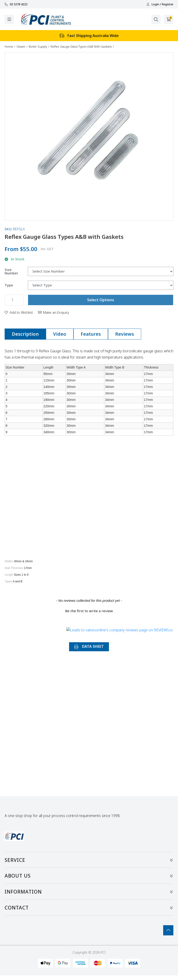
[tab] (25, 334)
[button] (19, 312)
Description (25, 334)
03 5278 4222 (16, 4)
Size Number (11, 271)
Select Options (101, 300)
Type (9, 285)
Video (60, 334)
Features (91, 334)
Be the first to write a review (89, 611)
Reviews (125, 334)
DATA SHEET (89, 646)
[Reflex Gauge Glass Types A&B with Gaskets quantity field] (14, 300)
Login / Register (160, 4)
